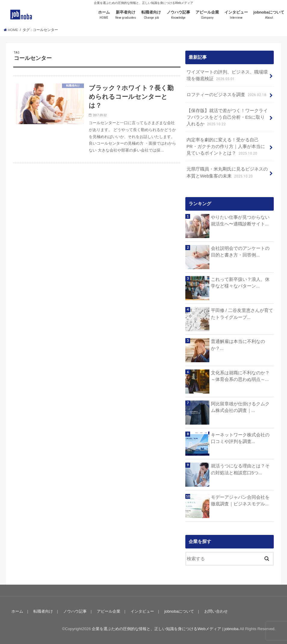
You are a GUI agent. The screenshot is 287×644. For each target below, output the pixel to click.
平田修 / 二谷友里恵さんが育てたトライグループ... (242, 314)
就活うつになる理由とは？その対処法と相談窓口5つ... (240, 469)
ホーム (104, 15)
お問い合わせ (216, 611)
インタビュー (236, 15)
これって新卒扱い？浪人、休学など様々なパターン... (240, 283)
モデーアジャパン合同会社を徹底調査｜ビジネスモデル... (240, 501)
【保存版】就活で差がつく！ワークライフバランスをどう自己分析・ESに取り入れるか (227, 118)
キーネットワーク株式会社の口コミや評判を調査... (240, 438)
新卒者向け (126, 15)
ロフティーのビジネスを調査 (227, 95)
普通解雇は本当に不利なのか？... (238, 345)
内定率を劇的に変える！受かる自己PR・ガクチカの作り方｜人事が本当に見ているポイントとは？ (226, 147)
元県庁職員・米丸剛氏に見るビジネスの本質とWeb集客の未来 (227, 173)
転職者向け (151, 15)
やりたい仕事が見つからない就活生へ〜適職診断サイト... (240, 221)
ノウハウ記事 (178, 15)
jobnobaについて (269, 15)
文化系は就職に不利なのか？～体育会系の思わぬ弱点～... (240, 376)
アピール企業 (207, 15)
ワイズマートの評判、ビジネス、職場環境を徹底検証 (227, 76)
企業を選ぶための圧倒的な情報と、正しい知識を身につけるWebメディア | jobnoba (165, 629)
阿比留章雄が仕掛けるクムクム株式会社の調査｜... (240, 407)
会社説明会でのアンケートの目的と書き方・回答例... (240, 252)
